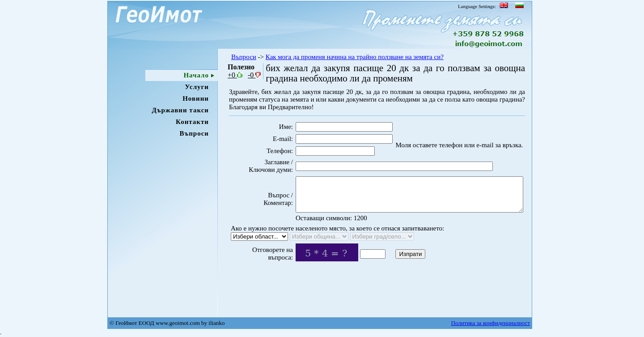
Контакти (192, 122)
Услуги (197, 87)
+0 (235, 75)
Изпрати (395, 268)
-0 (254, 75)
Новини (196, 98)
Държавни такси (180, 110)
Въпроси (194, 133)
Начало (196, 75)
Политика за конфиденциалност (491, 323)
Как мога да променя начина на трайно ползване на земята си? (355, 57)
